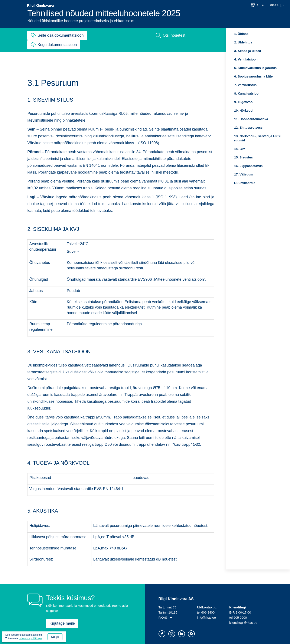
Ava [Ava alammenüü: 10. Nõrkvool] (231, 111)
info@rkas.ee (206, 617)
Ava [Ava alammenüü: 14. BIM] (231, 149)
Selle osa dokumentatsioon (61, 35)
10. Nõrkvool (244, 110)
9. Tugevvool (244, 102)
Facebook (162, 634)
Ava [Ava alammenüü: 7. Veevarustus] (231, 85)
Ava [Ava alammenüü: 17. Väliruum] (231, 174)
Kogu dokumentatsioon (59, 44)
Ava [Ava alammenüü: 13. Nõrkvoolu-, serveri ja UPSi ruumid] (231, 136)
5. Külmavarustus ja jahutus (255, 68)
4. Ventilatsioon (246, 59)
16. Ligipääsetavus (248, 166)
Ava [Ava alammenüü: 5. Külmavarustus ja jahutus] (231, 68)
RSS (191, 634)
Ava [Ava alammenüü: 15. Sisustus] (231, 157)
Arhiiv (261, 5)
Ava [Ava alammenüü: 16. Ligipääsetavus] (231, 166)
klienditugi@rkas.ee (243, 623)
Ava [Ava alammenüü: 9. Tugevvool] (231, 102)
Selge (55, 637)
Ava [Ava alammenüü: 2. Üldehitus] (231, 42)
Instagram (172, 634)
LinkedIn (182, 634)
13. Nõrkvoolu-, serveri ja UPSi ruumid (257, 138)
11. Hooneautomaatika (251, 119)
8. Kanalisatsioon (247, 93)
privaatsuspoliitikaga (30, 638)
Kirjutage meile (62, 623)
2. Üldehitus (243, 42)
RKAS (274, 5)
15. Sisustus (244, 157)
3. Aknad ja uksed (248, 51)
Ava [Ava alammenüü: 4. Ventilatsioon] (231, 59)
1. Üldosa (241, 34)
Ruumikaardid (245, 183)
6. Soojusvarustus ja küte (253, 76)
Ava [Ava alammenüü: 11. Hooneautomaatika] (231, 119)
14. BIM (240, 149)
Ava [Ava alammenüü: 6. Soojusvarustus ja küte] (231, 76)
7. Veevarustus (245, 85)
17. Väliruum (244, 174)
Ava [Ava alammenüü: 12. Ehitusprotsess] (231, 128)
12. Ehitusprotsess (248, 127)
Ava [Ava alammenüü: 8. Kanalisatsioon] (231, 93)
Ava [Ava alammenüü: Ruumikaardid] (231, 183)
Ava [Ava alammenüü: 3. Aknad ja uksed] (231, 51)
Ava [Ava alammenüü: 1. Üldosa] (231, 34)
